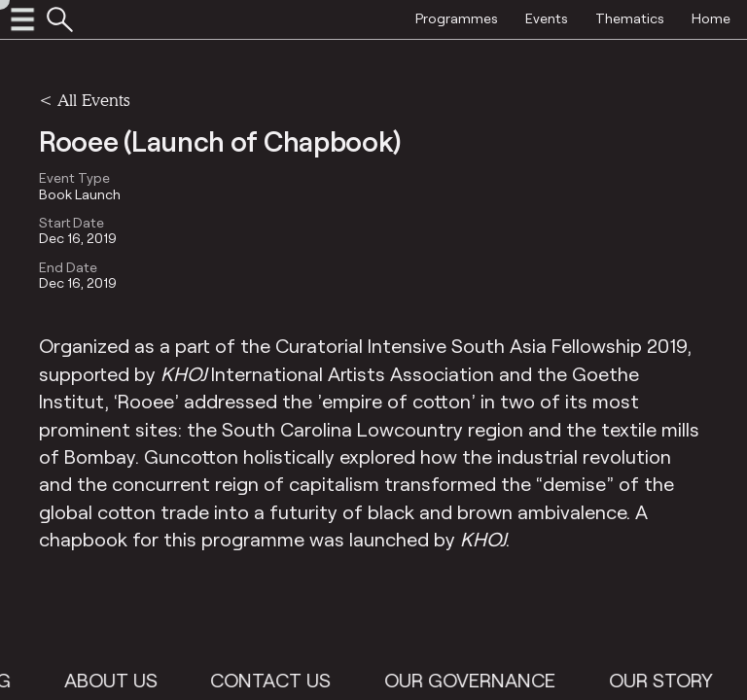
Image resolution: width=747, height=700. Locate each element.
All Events (93, 100)
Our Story (670, 680)
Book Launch (80, 194)
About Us (120, 680)
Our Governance (480, 680)
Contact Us (280, 680)
